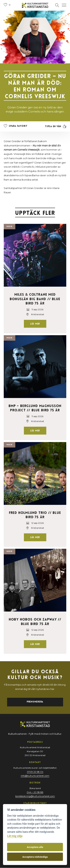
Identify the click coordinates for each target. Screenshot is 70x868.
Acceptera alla (35, 847)
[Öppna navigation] (64, 5)
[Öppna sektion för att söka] (57, 5)
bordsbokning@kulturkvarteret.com (35, 796)
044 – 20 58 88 (35, 792)
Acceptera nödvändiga (35, 857)
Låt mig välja (15, 836)
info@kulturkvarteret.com (35, 776)
